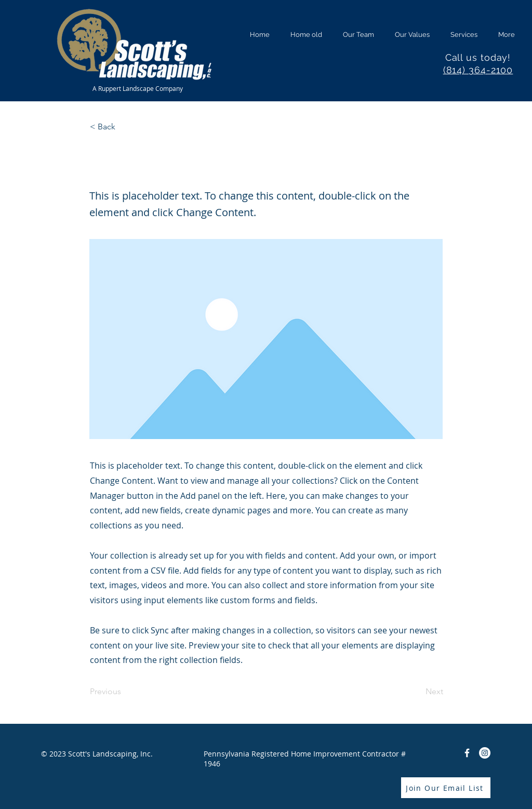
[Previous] (124, 692)
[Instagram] (485, 753)
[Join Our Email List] (446, 788)
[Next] (417, 692)
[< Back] (124, 127)
